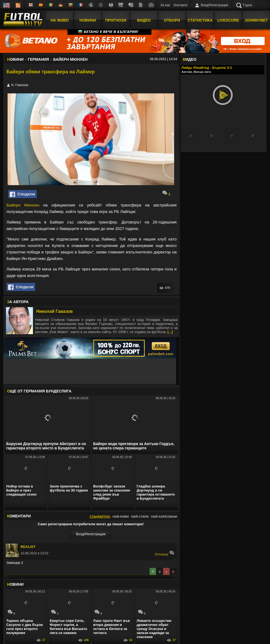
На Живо (60, 20)
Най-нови (121, 517)
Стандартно (100, 517)
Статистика (200, 20)
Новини (88, 20)
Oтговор (165, 553)
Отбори (172, 20)
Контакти (181, 5)
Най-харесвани (164, 517)
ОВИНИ (15, 584)
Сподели (22, 194)
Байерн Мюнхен (23, 205)
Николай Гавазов (55, 311)
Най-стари (140, 517)
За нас (165, 5)
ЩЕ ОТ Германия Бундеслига (39, 391)
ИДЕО (190, 59)
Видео (144, 20)
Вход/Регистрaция (91, 534)
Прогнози (116, 20)
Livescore (228, 20)
